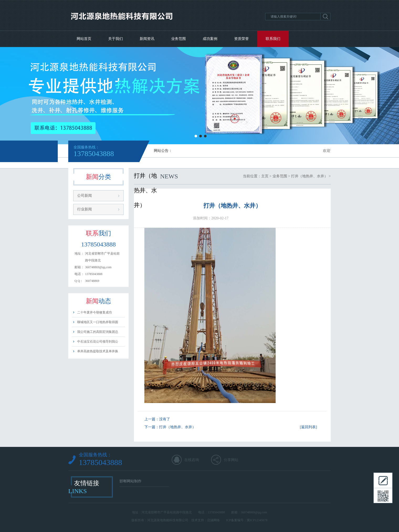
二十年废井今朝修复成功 (94, 312)
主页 (265, 176)
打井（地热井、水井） (309, 176)
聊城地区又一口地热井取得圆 (98, 322)
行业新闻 (85, 209)
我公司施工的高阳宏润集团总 (98, 332)
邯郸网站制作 (130, 481)
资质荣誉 (241, 39)
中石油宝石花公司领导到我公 (98, 342)
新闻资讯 (147, 39)
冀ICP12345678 (257, 520)
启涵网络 (213, 520)
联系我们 (273, 39)
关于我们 (115, 39)
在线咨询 (192, 460)
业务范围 (178, 39)
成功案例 (210, 39)
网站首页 (84, 39)
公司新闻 (85, 196)
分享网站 (231, 460)
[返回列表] (308, 427)
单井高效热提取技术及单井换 (98, 351)
